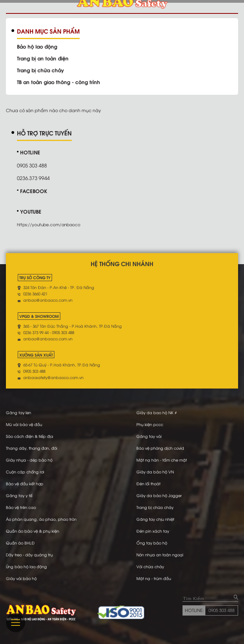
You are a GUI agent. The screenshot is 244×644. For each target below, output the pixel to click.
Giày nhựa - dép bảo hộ (29, 460)
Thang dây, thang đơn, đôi (32, 448)
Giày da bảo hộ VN (155, 472)
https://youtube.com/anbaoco (49, 224)
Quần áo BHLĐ (20, 543)
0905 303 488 (222, 610)
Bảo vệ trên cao (21, 507)
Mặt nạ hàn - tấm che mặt (162, 460)
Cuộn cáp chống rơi (25, 472)
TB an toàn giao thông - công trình (59, 82)
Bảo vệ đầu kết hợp (25, 483)
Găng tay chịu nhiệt (155, 519)
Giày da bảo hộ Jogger (159, 495)
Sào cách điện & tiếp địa (30, 436)
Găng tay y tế (19, 495)
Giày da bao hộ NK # (156, 412)
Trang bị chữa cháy (40, 70)
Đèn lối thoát (148, 483)
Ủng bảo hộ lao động (26, 566)
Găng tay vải (149, 436)
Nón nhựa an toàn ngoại (160, 555)
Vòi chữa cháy (150, 566)
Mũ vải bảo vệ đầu (24, 424)
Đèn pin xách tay (153, 531)
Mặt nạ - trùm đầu (154, 578)
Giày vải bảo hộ (21, 578)
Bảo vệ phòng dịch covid (160, 448)
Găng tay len (19, 412)
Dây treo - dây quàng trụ (29, 555)
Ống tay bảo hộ (152, 543)
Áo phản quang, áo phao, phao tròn (41, 519)
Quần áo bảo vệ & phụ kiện (33, 531)
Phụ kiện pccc (150, 424)
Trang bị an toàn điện (43, 58)
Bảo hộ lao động (37, 46)
